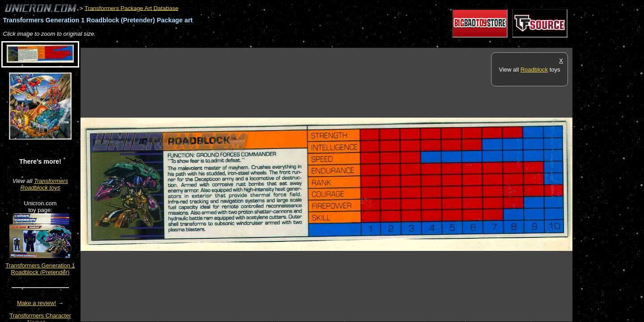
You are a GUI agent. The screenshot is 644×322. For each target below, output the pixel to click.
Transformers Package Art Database (131, 8)
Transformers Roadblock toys (44, 184)
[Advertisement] (243, 43)
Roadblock (534, 70)
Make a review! (36, 303)
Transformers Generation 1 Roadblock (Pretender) (40, 269)
